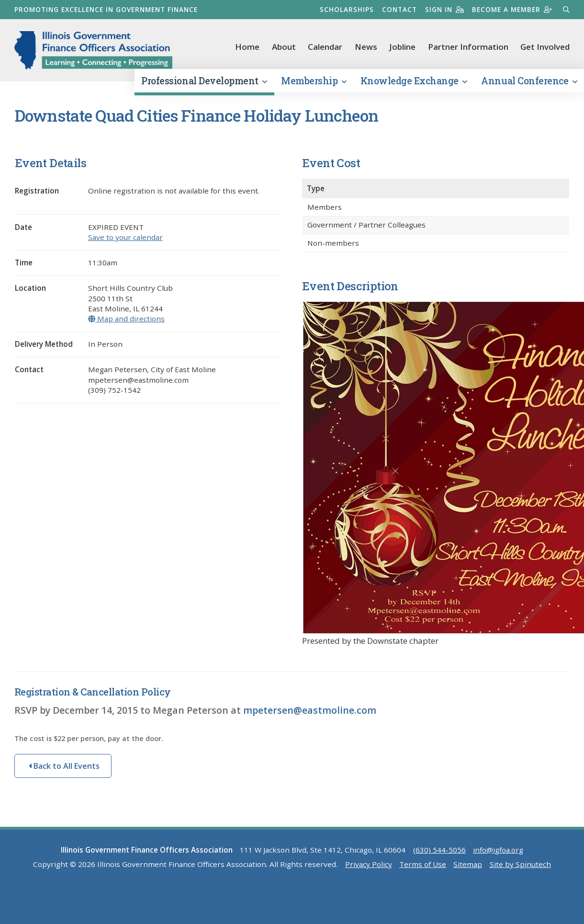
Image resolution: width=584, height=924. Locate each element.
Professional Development (204, 81)
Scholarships (347, 9)
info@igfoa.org (498, 850)
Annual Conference (529, 81)
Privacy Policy (369, 864)
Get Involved (545, 47)
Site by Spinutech (520, 864)
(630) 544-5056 (439, 850)
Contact (399, 9)
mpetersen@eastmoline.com (310, 710)
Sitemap (468, 864)
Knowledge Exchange (414, 81)
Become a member (512, 9)
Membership (314, 81)
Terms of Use (423, 864)
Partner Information (468, 47)
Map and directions (126, 319)
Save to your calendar (125, 237)
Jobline (402, 47)
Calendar (325, 47)
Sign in (444, 9)
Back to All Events (64, 766)
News (366, 47)
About (284, 47)
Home (247, 47)
